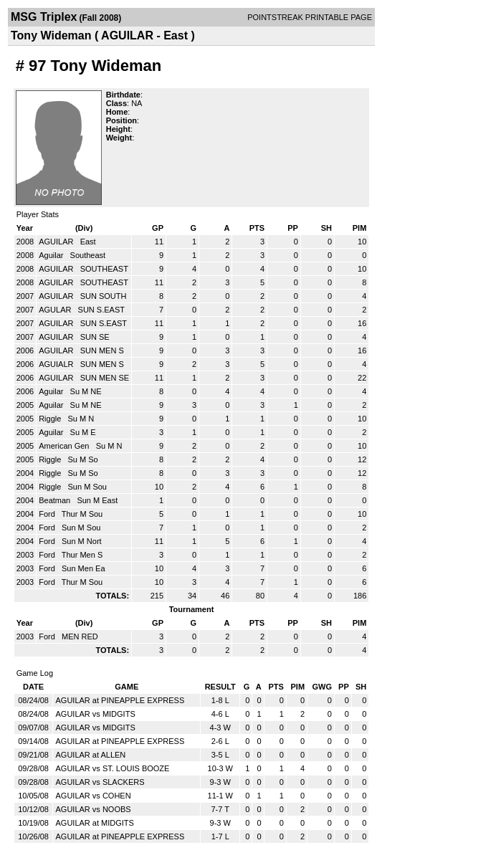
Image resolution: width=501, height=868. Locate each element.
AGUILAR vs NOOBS (93, 809)
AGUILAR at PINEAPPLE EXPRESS (120, 700)
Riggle (51, 419)
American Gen (65, 446)
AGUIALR (57, 364)
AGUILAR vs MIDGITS (95, 714)
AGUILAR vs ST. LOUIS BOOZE (112, 768)
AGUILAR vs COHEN (93, 796)
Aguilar (52, 255)
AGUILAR (57, 242)
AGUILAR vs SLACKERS (100, 782)
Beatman (56, 500)
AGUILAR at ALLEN (90, 755)
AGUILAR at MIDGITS (94, 823)
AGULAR (56, 310)
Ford (48, 514)
